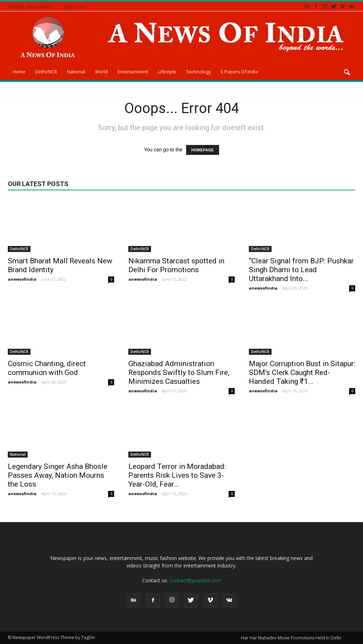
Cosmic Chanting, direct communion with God (47, 368)
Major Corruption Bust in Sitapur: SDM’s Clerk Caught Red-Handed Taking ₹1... (302, 373)
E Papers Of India (239, 72)
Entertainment (133, 72)
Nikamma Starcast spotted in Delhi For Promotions (176, 265)
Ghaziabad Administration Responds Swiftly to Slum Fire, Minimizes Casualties (179, 373)
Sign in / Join (75, 6)
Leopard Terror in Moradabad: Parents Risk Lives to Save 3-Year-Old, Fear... (177, 475)
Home (19, 72)
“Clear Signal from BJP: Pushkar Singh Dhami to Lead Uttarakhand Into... (301, 270)
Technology (199, 72)
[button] (347, 73)
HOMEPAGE (203, 150)
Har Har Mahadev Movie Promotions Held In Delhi (291, 638)
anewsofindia (22, 279)
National (76, 72)
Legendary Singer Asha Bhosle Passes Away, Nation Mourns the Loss (58, 475)
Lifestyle (167, 72)
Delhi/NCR (46, 72)
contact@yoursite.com (195, 580)
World (101, 72)
